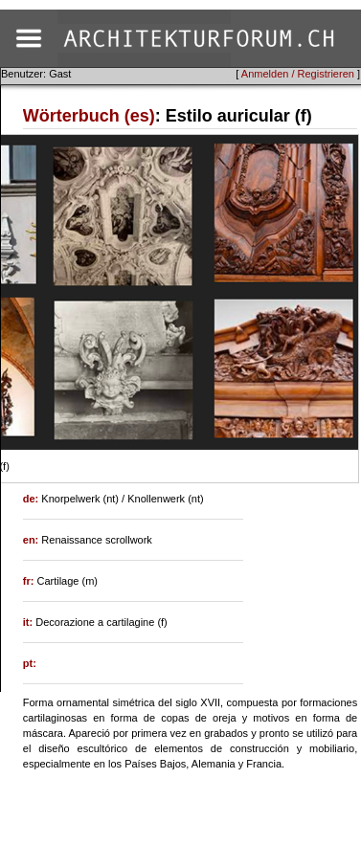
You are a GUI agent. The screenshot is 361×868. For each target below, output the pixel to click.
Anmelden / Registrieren (298, 74)
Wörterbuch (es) (89, 116)
